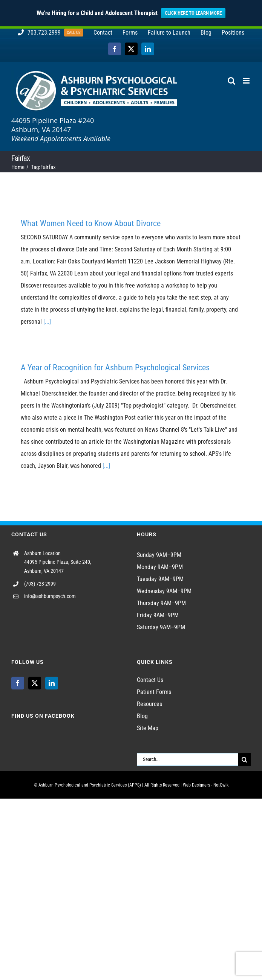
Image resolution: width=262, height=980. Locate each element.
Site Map (148, 728)
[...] (47, 322)
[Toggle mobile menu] (247, 81)
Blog (142, 716)
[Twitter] (35, 683)
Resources (149, 704)
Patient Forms (154, 692)
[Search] (244, 759)
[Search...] (188, 759)
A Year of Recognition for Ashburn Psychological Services (115, 367)
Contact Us (150, 680)
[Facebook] (18, 683)
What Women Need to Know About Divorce (91, 223)
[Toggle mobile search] (231, 81)
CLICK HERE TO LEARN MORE (193, 13)
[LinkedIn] (52, 683)
